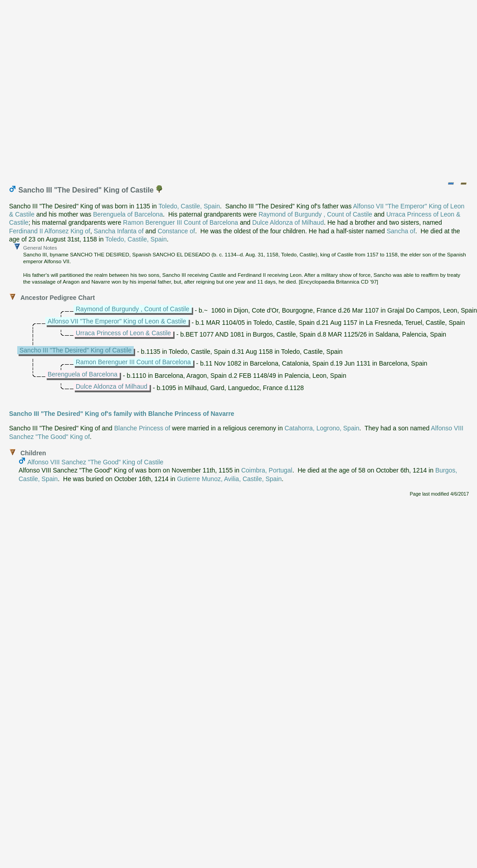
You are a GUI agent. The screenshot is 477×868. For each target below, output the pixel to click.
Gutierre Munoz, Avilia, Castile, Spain (229, 479)
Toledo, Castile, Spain (189, 206)
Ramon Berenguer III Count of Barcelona (180, 222)
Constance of (177, 231)
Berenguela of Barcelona (128, 214)
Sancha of (401, 231)
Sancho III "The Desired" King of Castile (75, 350)
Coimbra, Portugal (267, 470)
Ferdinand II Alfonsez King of (50, 231)
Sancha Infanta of (119, 231)
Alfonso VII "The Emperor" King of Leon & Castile (117, 321)
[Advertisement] (237, 89)
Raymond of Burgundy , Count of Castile (315, 214)
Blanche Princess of (142, 428)
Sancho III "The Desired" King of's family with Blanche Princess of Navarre (122, 414)
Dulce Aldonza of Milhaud (288, 222)
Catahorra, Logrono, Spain (322, 428)
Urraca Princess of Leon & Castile (123, 333)
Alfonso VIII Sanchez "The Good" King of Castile (95, 462)
